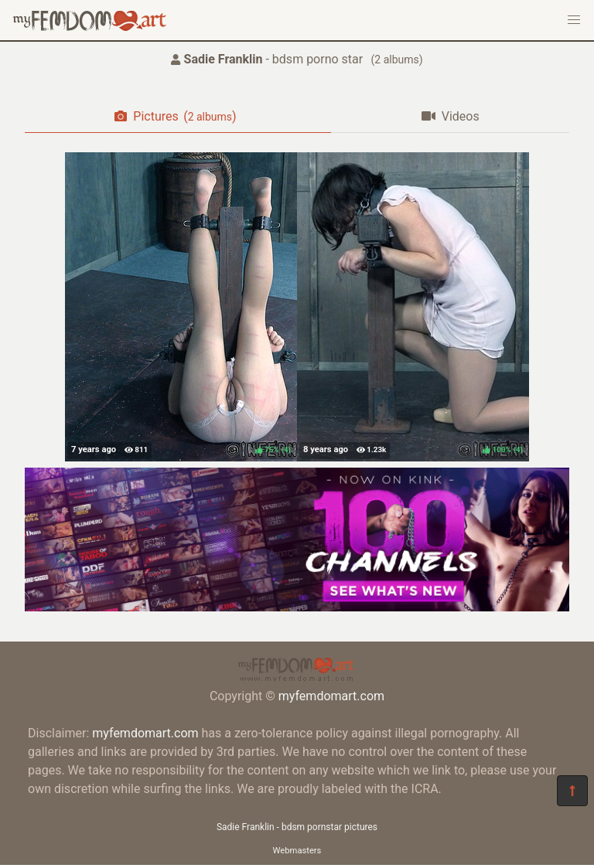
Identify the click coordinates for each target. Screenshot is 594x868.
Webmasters (297, 851)
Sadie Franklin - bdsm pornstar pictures (297, 827)
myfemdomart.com (331, 696)
